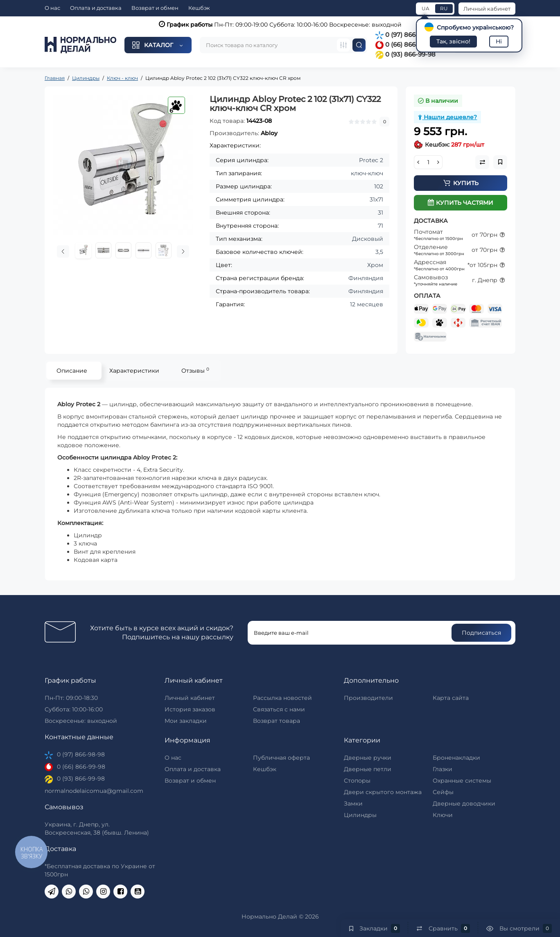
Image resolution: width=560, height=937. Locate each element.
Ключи (443, 815)
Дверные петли (368, 769)
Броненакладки (456, 758)
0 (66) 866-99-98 (405, 44)
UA (426, 8)
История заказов (190, 709)
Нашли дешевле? (447, 117)
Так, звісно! (453, 41)
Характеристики (134, 371)
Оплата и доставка (96, 8)
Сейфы (443, 792)
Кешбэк (199, 8)
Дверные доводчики (464, 803)
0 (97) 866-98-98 (406, 35)
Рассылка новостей (282, 698)
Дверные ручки (368, 758)
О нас (52, 8)
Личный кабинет (487, 9)
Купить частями (461, 203)
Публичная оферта (281, 758)
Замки (353, 803)
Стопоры (357, 781)
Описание (72, 371)
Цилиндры (360, 815)
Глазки (443, 769)
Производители (368, 698)
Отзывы (195, 370)
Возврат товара (277, 721)
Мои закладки (186, 721)
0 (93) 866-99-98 (405, 54)
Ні (499, 41)
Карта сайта (451, 698)
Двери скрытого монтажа (383, 792)
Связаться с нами (279, 709)
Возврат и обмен (155, 8)
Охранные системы (462, 781)
